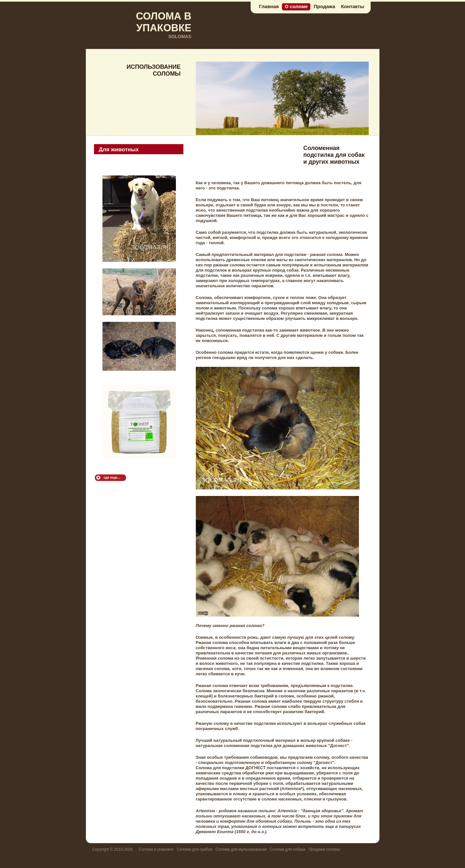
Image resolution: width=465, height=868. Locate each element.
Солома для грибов (195, 849)
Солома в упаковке (156, 849)
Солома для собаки (288, 849)
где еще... (112, 477)
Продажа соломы (325, 849)
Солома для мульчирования (241, 849)
